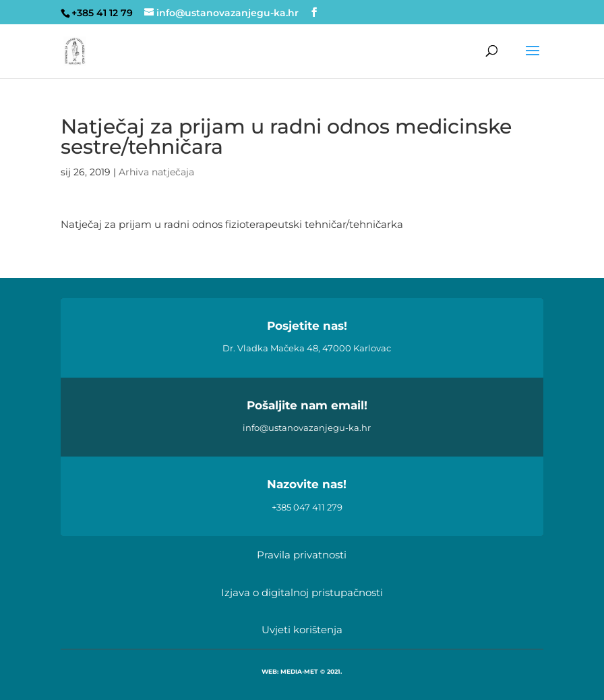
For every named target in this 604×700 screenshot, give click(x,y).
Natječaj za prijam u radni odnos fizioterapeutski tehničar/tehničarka (232, 224)
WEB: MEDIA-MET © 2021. (302, 671)
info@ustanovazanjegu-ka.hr (307, 428)
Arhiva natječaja (156, 172)
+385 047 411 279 (307, 507)
